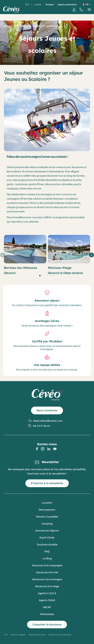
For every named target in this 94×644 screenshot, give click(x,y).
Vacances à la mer (47, 572)
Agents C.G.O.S (47, 593)
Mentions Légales (18, 635)
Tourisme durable (47, 544)
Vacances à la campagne (47, 565)
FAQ (47, 551)
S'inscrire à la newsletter (47, 483)
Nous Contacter (47, 410)
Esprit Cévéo (47, 537)
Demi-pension (47, 510)
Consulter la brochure (47, 624)
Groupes (50, 5)
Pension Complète (47, 517)
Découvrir (10, 273)
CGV (6, 635)
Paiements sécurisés (37, 635)
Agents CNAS (47, 600)
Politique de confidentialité (60, 635)
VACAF (47, 607)
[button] (40, 276)
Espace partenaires (67, 5)
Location (47, 503)
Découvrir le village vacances (65, 273)
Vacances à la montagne (47, 579)
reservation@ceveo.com (45, 421)
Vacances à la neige (47, 586)
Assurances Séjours (47, 531)
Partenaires (47, 614)
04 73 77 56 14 (39, 426)
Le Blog (47, 558)
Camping (47, 524)
